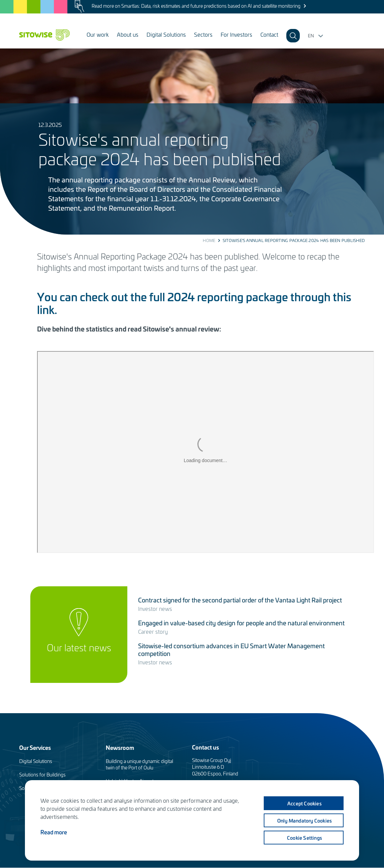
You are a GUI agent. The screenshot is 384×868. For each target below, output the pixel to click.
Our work (98, 34)
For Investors (236, 34)
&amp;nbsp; (205, 452)
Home (209, 240)
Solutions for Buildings (42, 775)
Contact (269, 34)
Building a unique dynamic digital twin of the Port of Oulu (139, 764)
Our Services (35, 747)
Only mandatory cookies (305, 821)
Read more (54, 832)
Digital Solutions (166, 34)
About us (128, 34)
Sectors (203, 34)
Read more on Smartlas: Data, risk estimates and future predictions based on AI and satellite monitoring (196, 6)
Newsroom (120, 747)
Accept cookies (305, 803)
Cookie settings (305, 838)
